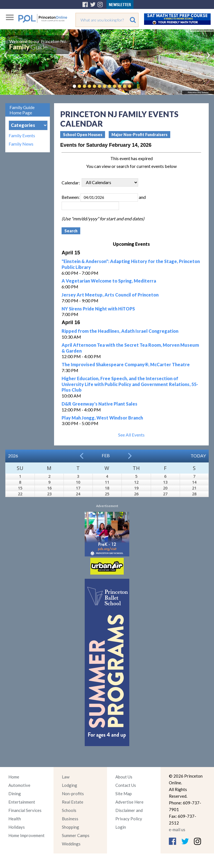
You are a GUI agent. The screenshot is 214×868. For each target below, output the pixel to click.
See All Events (131, 435)
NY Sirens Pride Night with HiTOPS (98, 309)
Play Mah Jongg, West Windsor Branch (102, 418)
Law (66, 777)
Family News (21, 144)
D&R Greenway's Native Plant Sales (99, 404)
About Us (124, 777)
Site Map (124, 794)
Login (121, 827)
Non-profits (73, 794)
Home (14, 777)
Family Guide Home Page (22, 110)
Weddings (71, 844)
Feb (106, 455)
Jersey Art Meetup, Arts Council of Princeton (110, 295)
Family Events (22, 136)
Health (15, 819)
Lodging (70, 785)
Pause (138, 86)
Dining (15, 794)
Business (70, 819)
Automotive (19, 785)
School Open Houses (83, 135)
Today (198, 456)
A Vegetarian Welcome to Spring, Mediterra (109, 281)
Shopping (70, 827)
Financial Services (25, 810)
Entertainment (22, 802)
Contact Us (126, 785)
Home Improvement (26, 835)
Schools (69, 810)
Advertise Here (129, 802)
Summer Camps (76, 835)
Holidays (17, 827)
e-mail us (177, 830)
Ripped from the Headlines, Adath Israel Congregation (120, 331)
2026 (13, 456)
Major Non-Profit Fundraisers (139, 135)
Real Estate (73, 802)
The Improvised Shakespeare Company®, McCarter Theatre (126, 364)
